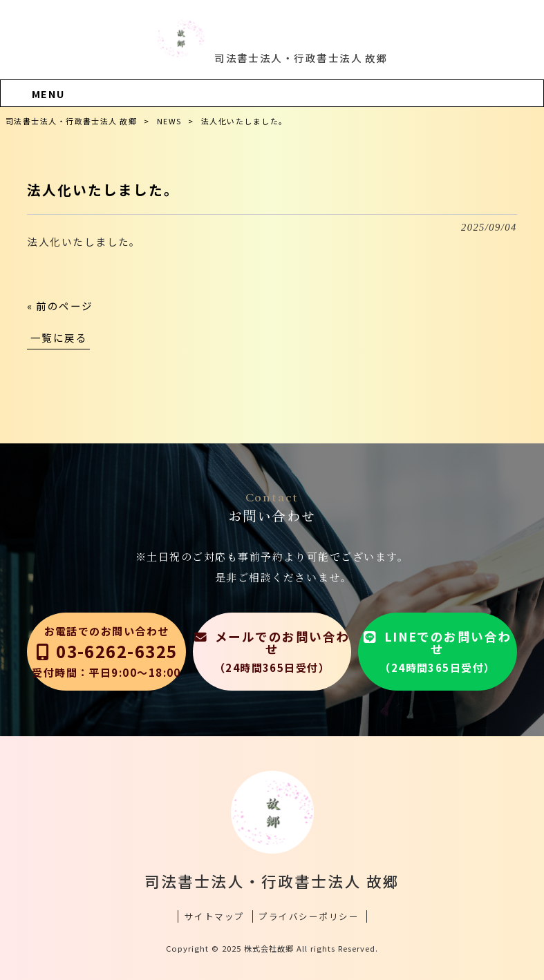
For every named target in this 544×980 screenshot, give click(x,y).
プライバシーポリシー (309, 916)
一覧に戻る (59, 337)
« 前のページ (60, 306)
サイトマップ (215, 916)
